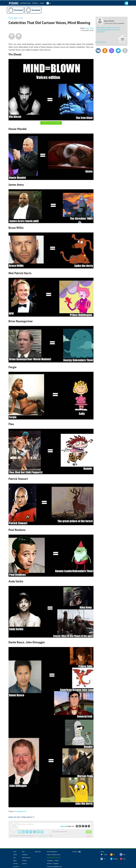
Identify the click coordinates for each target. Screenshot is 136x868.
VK (105, 859)
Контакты (50, 863)
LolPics (15, 855)
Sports (15, 861)
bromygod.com (21, 811)
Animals (16, 863)
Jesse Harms (109, 21)
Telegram (116, 859)
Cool (42, 3)
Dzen (124, 859)
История (24, 861)
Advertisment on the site (54, 858)
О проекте (56, 863)
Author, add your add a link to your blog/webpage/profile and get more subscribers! (108, 30)
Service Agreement (52, 852)
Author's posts (101, 42)
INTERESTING (25, 3)
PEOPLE (35, 3)
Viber (124, 855)
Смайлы (57, 861)
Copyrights (50, 861)
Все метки (16, 866)
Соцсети (24, 863)
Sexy (23, 852)
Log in (63, 826)
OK (114, 855)
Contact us (77, 852)
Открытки (25, 855)
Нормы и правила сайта (54, 855)
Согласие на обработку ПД (54, 866)
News (15, 852)
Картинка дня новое (28, 858)
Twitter (106, 855)
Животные (38, 852)
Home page (13, 18)
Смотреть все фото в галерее (51, 123)
